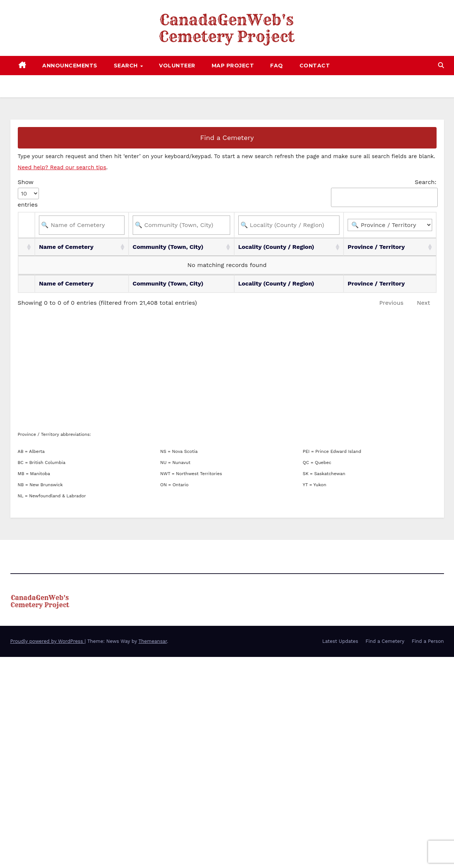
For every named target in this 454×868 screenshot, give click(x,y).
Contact (315, 66)
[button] (441, 65)
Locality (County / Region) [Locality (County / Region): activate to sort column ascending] (276, 247)
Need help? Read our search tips (62, 167)
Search (127, 66)
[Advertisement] (227, 370)
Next (424, 303)
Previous (391, 303)
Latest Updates (340, 641)
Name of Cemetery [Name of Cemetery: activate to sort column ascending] (66, 247)
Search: (384, 193)
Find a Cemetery (227, 138)
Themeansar (153, 641)
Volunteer (177, 66)
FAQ (277, 66)
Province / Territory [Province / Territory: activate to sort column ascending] (376, 247)
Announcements (70, 66)
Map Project (233, 66)
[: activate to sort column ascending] (27, 247)
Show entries (28, 193)
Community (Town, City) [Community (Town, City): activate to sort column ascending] (168, 247)
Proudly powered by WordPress (48, 641)
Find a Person (428, 641)
